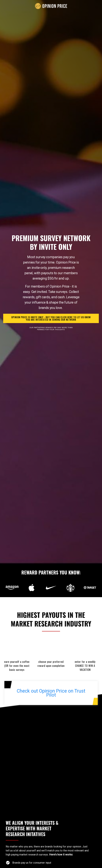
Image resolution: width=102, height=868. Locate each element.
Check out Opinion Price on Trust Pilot (51, 693)
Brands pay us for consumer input (32, 863)
